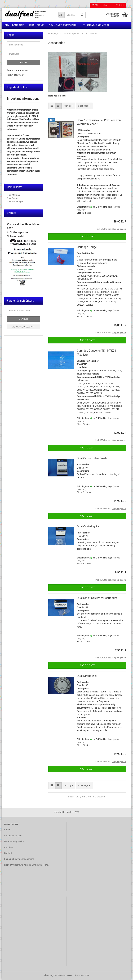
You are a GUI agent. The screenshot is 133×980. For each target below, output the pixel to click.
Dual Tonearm (14, 25)
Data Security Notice (14, 841)
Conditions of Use (13, 836)
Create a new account (18, 70)
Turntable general (96, 25)
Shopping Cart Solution (55, 975)
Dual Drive (37, 25)
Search (24, 319)
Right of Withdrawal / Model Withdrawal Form (26, 865)
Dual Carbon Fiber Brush (92, 458)
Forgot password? (16, 75)
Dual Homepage (15, 201)
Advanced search (24, 327)
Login (106, 5)
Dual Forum (13, 198)
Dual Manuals (14, 195)
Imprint (8, 830)
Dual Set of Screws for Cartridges (97, 598)
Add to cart (87, 237)
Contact (8, 853)
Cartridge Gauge (87, 247)
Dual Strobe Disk (87, 676)
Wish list (119, 5)
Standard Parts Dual (63, 25)
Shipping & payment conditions (19, 859)
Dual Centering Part (89, 526)
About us (8, 847)
